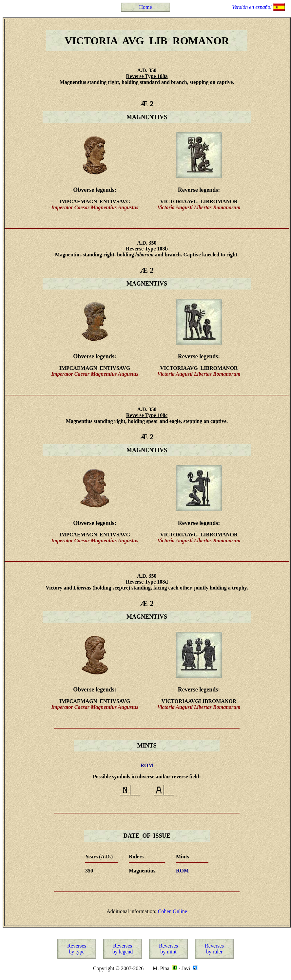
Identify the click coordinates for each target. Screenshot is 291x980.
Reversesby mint (168, 949)
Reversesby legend (123, 949)
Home (145, 7)
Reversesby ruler (214, 949)
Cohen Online (173, 911)
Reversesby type (77, 949)
